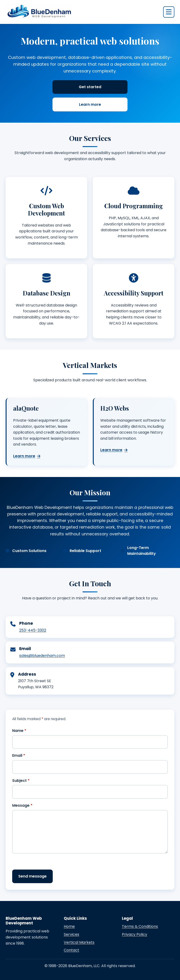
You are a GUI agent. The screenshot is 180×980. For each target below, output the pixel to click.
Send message (32, 876)
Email (19, 755)
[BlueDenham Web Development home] (39, 11)
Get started (90, 87)
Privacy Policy (135, 934)
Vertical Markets (79, 942)
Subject (21, 781)
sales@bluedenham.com (42, 656)
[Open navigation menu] (169, 12)
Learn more (90, 104)
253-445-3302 (33, 630)
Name (19, 731)
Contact (71, 950)
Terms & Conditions (140, 926)
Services (71, 934)
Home (69, 926)
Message (22, 805)
